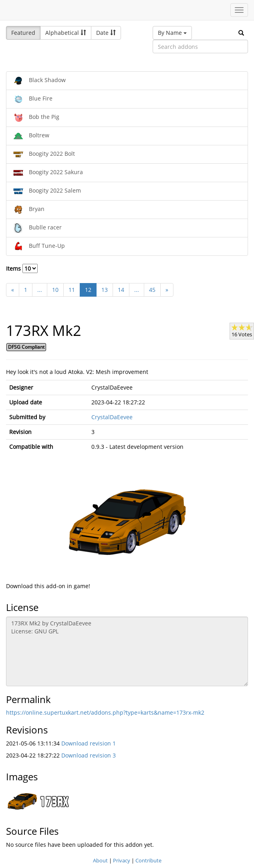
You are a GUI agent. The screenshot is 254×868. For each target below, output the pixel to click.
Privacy (122, 860)
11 (72, 290)
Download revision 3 (89, 755)
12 (88, 290)
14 (121, 290)
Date (106, 33)
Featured (23, 33)
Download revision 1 (89, 743)
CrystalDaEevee (112, 417)
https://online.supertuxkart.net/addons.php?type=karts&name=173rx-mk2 (105, 712)
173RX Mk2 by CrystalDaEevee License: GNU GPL (127, 651)
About (100, 860)
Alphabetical (66, 33)
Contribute (148, 860)
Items (22, 268)
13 (105, 290)
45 (152, 290)
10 (55, 290)
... (40, 290)
